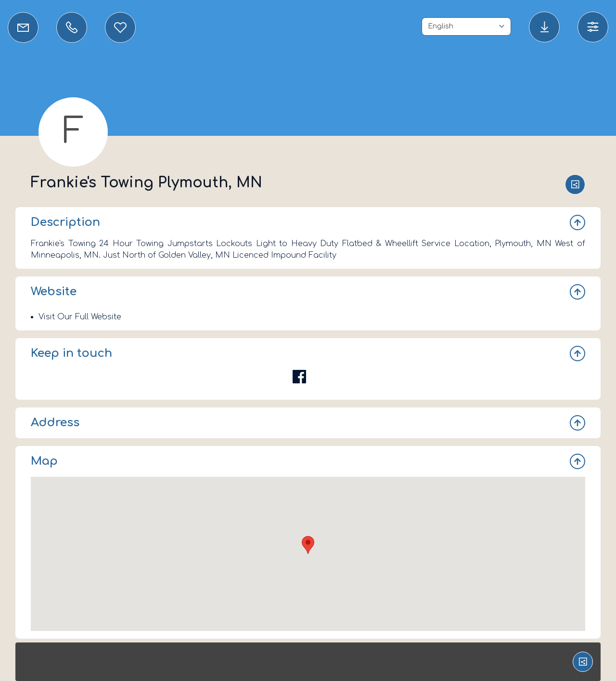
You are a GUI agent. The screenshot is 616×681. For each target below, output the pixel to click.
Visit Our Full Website (80, 317)
